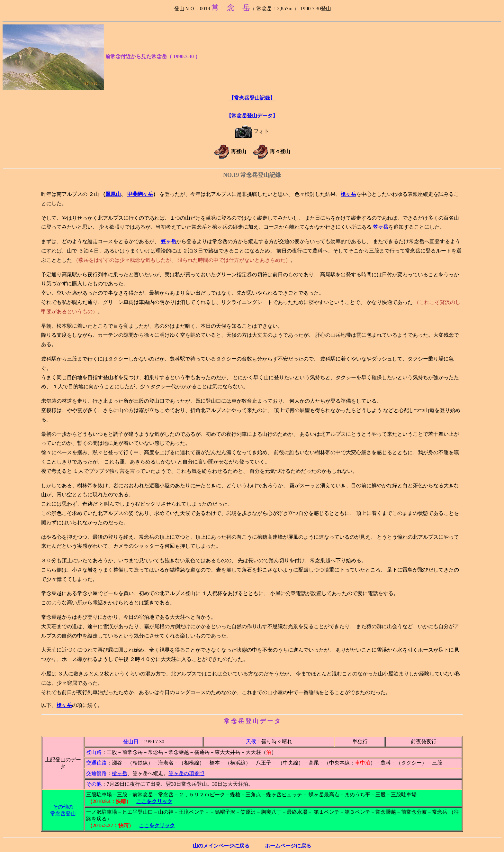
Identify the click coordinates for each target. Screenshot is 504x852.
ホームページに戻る (288, 846)
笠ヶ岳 (381, 227)
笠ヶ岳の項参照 (186, 773)
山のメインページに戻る (221, 846)
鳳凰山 (113, 194)
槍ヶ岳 (348, 194)
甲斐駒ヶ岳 (140, 194)
